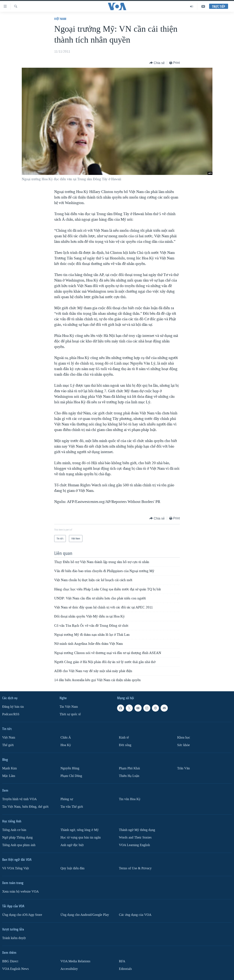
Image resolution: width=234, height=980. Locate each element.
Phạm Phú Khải (129, 768)
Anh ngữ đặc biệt (72, 845)
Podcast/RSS (11, 714)
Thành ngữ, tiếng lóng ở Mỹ (80, 830)
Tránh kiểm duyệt (14, 938)
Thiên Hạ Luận (129, 776)
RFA (122, 961)
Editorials (125, 969)
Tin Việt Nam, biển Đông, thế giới (25, 807)
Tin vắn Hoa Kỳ (130, 799)
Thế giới (8, 745)
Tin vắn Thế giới (72, 807)
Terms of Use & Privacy (135, 868)
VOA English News (15, 969)
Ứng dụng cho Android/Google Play (85, 915)
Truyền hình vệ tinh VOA (19, 799)
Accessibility (69, 969)
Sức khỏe (183, 745)
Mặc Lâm (9, 776)
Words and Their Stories (135, 837)
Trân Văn (183, 768)
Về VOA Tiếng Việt (16, 868)
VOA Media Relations (75, 961)
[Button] (157, 63)
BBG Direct (10, 961)
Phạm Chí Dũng (71, 776)
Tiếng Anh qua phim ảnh (19, 845)
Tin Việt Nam (69, 707)
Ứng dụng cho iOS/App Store (22, 915)
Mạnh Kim (9, 768)
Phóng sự (67, 799)
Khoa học (184, 737)
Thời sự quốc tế (70, 714)
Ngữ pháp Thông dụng (17, 837)
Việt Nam (60, 19)
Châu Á (66, 737)
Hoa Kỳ (66, 745)
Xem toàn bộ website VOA (20, 891)
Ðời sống (125, 745)
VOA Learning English (134, 845)
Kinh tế (124, 737)
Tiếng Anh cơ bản (14, 830)
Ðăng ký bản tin (13, 707)
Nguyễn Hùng (70, 768)
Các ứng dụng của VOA (135, 915)
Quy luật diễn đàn (72, 868)
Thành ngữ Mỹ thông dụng (137, 830)
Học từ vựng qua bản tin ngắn (81, 837)
